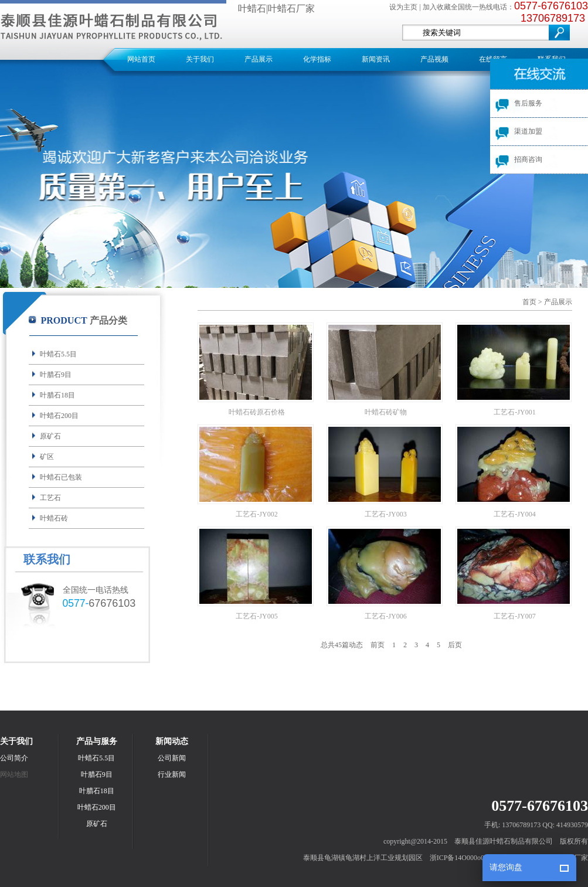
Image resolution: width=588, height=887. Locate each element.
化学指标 (317, 59)
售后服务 (528, 103)
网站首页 (141, 59)
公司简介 (14, 758)
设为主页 (403, 7)
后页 (455, 645)
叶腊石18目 (57, 395)
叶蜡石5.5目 (58, 354)
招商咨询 (528, 159)
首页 (529, 302)
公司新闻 (172, 758)
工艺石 (50, 498)
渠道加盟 (528, 131)
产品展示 (259, 59)
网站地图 (14, 774)
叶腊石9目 (56, 375)
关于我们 (200, 59)
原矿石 (50, 436)
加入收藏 (437, 7)
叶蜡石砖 (54, 518)
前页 (378, 645)
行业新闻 (172, 774)
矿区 (47, 457)
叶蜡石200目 (59, 416)
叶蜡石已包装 (61, 477)
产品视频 (434, 59)
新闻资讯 (376, 59)
